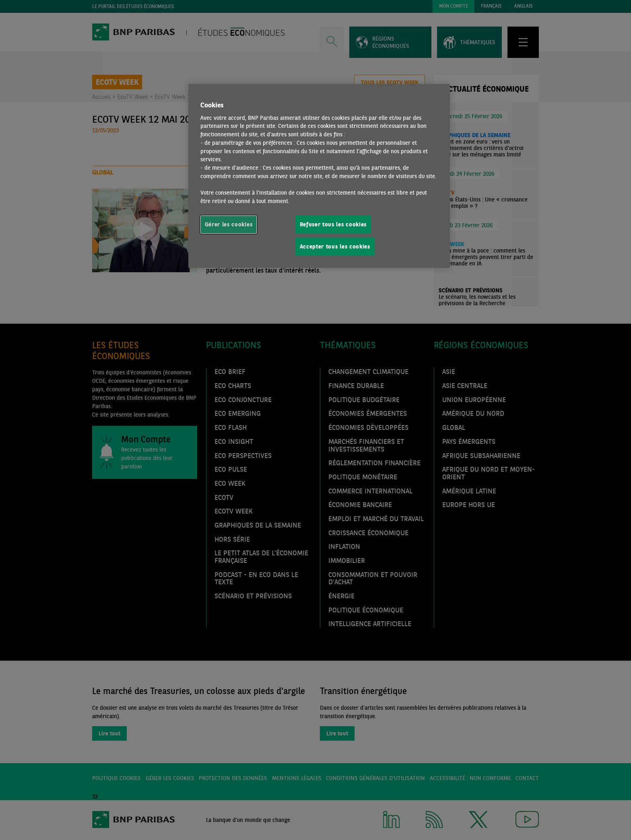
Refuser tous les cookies (333, 224)
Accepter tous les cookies (335, 246)
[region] (319, 176)
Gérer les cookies (229, 224)
